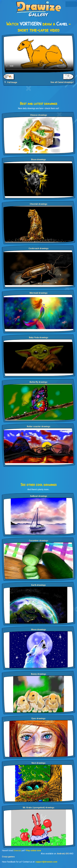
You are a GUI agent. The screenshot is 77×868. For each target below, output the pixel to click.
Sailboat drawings (39, 496)
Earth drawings (38, 585)
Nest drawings (38, 763)
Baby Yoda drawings (39, 338)
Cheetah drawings (38, 204)
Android (61, 854)
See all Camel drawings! (62, 82)
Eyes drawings (38, 718)
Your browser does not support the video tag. (38, 54)
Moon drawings (39, 630)
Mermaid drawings (39, 293)
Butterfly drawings (38, 382)
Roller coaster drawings (39, 427)
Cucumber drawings (38, 541)
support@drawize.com (46, 862)
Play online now (33, 851)
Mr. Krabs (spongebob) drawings (39, 808)
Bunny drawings (39, 674)
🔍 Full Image (11, 82)
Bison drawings (38, 160)
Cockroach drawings (39, 248)
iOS (67, 854)
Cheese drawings (39, 115)
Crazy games (8, 857)
